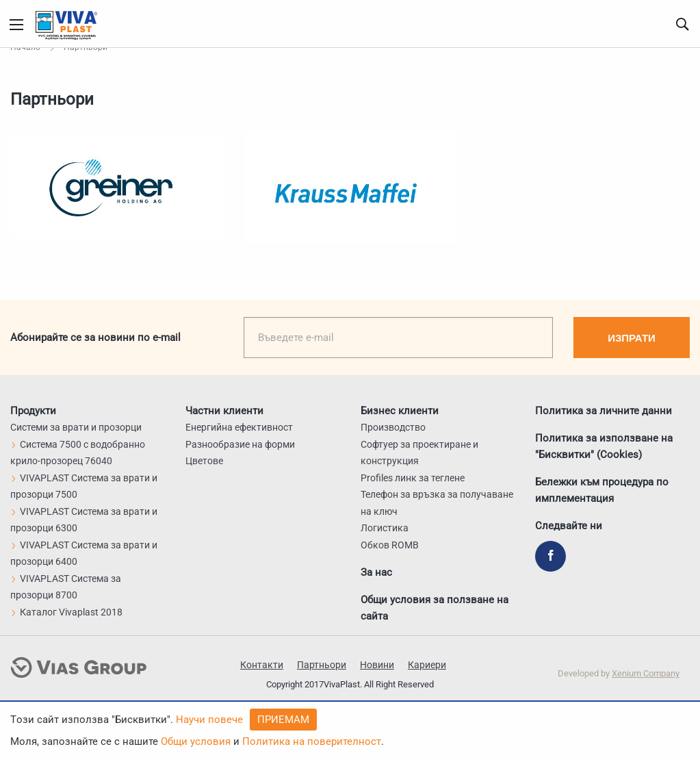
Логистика (385, 528)
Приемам (283, 720)
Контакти (262, 665)
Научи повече (209, 720)
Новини (377, 665)
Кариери (427, 665)
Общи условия (196, 741)
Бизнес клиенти (400, 411)
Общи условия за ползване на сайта (435, 608)
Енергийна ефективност (239, 427)
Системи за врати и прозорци (76, 427)
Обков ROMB (390, 545)
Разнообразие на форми (240, 444)
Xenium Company (646, 673)
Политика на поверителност (312, 741)
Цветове (204, 461)
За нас (376, 572)
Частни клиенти (224, 411)
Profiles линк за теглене (413, 478)
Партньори (322, 665)
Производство (393, 427)
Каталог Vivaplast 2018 (66, 612)
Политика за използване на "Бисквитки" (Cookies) (604, 446)
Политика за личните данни (604, 411)
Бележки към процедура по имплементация (602, 490)
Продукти (33, 411)
